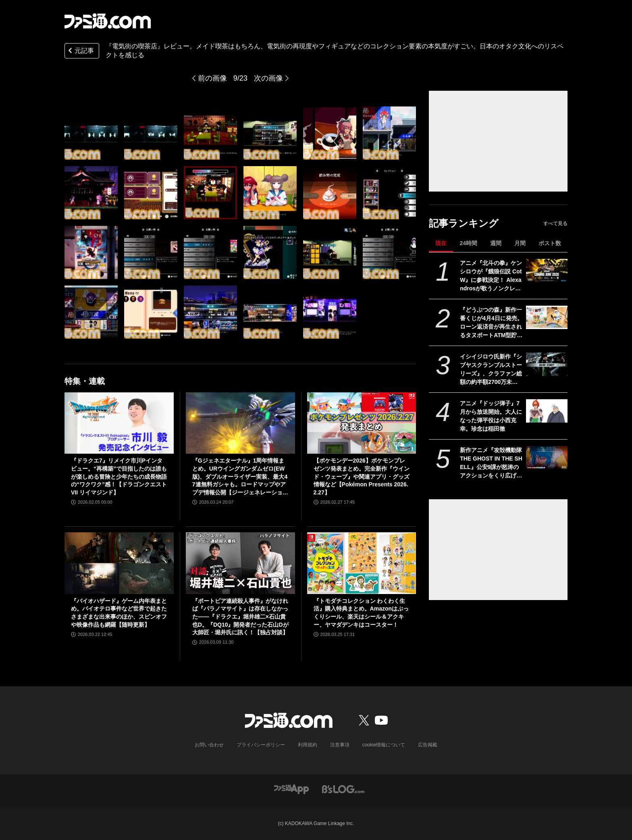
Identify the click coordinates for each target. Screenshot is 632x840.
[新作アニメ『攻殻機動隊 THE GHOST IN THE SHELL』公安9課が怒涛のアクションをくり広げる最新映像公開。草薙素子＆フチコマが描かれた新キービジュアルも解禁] (547, 458)
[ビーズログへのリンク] (343, 789)
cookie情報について (384, 745)
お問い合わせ (209, 745)
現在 (441, 243)
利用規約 (308, 745)
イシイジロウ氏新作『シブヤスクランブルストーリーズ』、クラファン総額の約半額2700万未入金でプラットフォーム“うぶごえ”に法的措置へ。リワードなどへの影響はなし (491, 370)
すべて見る (555, 223)
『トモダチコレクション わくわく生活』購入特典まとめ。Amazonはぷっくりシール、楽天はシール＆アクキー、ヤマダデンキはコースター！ (361, 613)
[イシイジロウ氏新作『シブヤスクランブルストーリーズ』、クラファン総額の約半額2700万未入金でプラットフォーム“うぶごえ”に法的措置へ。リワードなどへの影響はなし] (547, 364)
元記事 (80, 51)
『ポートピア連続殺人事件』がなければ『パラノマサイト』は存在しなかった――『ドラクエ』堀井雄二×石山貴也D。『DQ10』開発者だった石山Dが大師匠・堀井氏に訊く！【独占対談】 (240, 617)
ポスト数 (550, 243)
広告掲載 (428, 745)
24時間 (468, 243)
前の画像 (212, 78)
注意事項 (340, 745)
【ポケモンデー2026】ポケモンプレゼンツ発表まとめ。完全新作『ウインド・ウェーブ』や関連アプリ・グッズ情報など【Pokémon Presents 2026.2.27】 (362, 476)
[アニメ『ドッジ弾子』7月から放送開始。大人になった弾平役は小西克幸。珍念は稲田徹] (547, 411)
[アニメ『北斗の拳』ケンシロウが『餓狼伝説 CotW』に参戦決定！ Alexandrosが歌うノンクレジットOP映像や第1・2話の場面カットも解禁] (547, 271)
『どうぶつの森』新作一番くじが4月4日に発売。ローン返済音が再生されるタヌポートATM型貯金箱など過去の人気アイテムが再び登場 (491, 323)
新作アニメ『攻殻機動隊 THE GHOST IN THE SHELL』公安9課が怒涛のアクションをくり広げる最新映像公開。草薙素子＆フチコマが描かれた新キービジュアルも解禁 (491, 463)
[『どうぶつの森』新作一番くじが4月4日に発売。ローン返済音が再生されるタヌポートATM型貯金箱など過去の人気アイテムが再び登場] (547, 317)
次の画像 (268, 78)
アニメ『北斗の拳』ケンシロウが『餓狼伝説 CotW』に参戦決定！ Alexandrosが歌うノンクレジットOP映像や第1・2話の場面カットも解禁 (491, 276)
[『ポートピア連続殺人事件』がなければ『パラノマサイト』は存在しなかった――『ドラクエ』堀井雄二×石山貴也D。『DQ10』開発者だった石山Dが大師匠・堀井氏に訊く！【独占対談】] (240, 563)
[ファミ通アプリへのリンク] (291, 789)
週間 (496, 243)
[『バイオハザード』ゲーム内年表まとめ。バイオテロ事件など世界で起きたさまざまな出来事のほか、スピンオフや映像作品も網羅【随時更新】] (119, 563)
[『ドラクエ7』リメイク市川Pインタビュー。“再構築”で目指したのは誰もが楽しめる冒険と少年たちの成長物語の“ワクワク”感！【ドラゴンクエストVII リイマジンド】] (119, 423)
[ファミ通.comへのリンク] (108, 21)
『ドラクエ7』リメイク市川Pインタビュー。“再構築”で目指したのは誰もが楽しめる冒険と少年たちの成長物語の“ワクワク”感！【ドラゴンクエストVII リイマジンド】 (119, 476)
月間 (520, 243)
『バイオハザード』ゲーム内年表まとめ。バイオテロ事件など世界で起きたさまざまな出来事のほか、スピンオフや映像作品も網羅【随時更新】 (119, 613)
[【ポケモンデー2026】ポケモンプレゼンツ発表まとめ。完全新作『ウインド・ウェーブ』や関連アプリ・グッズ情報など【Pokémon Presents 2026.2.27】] (362, 423)
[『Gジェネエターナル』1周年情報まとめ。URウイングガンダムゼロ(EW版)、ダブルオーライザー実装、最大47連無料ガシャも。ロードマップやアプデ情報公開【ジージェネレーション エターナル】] (240, 423)
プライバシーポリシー (261, 745)
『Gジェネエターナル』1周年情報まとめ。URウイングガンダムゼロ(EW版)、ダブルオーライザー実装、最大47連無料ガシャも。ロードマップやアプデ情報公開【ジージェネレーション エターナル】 (240, 477)
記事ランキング (464, 223)
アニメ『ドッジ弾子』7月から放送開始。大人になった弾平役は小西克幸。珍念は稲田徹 (491, 416)
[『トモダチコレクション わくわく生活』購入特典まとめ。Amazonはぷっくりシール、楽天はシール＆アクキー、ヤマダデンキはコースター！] (362, 563)
